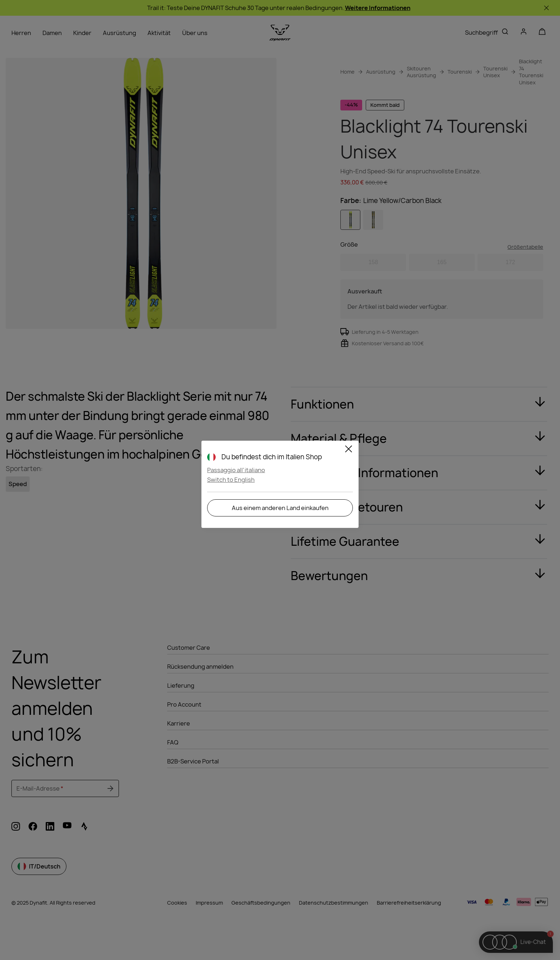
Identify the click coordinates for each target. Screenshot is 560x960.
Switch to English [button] (231, 480)
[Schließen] (349, 450)
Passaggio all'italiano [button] (236, 470)
